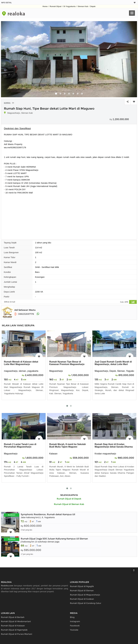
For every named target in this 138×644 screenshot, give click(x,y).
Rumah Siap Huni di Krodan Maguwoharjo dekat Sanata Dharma (114, 445)
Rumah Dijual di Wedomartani (16, 621)
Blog (72, 617)
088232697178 (24, 314)
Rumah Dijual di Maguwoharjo (85, 595)
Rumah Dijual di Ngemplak (14, 630)
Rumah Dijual (56, 6)
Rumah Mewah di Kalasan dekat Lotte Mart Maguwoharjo (21, 363)
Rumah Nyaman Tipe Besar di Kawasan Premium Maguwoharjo (67, 363)
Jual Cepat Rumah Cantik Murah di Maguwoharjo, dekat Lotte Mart (113, 363)
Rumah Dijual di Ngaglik (82, 586)
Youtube (74, 630)
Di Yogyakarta (70, 6)
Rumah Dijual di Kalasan (13, 626)
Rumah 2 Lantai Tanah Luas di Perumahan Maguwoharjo (20, 445)
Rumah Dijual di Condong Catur (86, 603)
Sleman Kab (83, 6)
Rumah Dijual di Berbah (13, 617)
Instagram (75, 621)
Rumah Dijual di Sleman (82, 591)
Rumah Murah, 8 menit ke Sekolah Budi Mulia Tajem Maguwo (68, 445)
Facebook (75, 626)
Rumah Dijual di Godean (82, 599)
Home (45, 6)
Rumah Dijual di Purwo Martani (17, 634)
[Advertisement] (69, 215)
